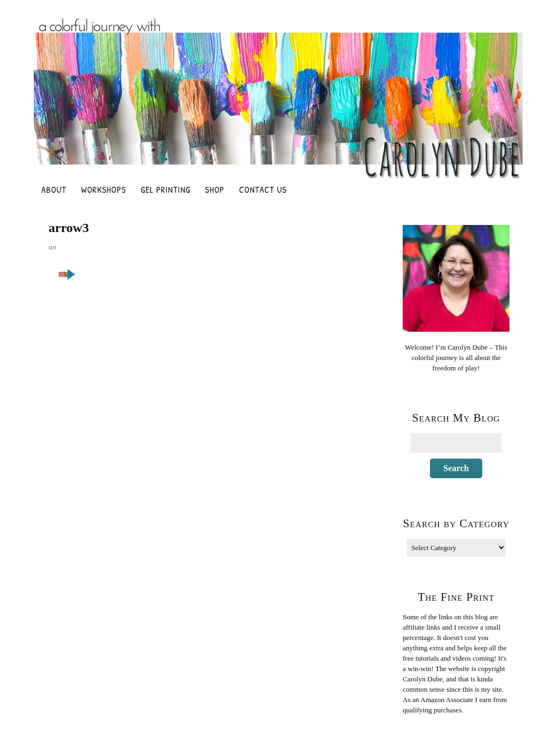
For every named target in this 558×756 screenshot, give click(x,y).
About (54, 190)
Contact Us (263, 190)
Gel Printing (165, 190)
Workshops (104, 190)
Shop (214, 190)
